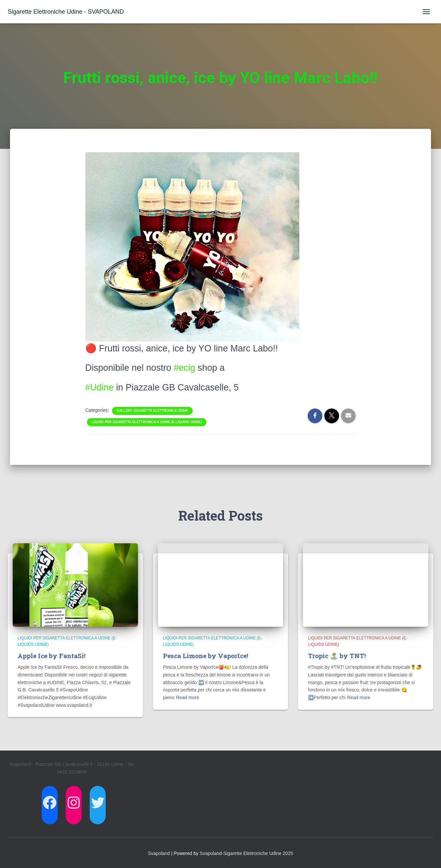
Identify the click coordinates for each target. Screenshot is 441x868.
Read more (187, 697)
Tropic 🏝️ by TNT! (337, 656)
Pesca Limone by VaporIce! (206, 656)
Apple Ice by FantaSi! (52, 656)
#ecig (184, 368)
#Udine (100, 387)
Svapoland (159, 853)
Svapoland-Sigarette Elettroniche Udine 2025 (246, 853)
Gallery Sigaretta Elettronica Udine (152, 411)
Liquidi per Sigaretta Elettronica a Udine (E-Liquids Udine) (147, 422)
